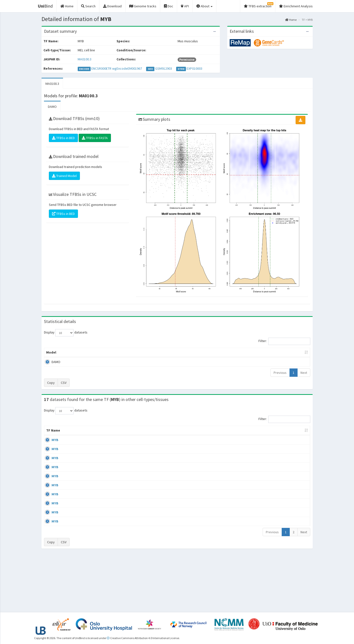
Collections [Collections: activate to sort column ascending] (209, 435)
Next (304, 373)
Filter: (284, 341)
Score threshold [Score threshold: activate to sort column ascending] (218, 352)
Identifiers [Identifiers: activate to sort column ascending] (269, 435)
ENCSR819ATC (270, 529)
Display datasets (66, 333)
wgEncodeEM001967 (127, 68)
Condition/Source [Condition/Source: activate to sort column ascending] (156, 435)
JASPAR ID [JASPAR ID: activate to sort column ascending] (293, 433)
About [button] (204, 6)
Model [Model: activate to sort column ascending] (51, 352)
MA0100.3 (85, 59)
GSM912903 (164, 68)
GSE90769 (268, 487)
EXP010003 (194, 68)
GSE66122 (268, 473)
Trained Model (64, 176)
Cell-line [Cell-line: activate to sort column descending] (76, 435)
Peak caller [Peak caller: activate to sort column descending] (80, 352)
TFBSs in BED (63, 138)
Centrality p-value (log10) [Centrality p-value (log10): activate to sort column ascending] (270, 352)
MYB (50, 445)
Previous (280, 373)
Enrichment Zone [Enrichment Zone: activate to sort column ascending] (148, 352)
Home (291, 20)
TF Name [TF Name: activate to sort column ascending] (51, 433)
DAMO (52, 107)
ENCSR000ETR (101, 68)
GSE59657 (268, 543)
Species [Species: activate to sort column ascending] (242, 435)
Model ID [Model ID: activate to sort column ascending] (112, 352)
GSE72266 (268, 445)
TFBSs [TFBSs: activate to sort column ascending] (185, 352)
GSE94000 (268, 515)
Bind (45, 6)
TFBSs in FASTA (95, 138)
